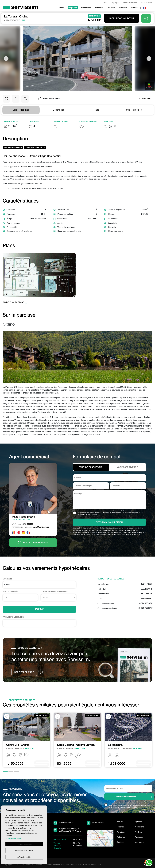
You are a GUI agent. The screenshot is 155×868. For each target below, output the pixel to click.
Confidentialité (76, 865)
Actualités (104, 3)
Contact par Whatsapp (33, 543)
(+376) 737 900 (146, 3)
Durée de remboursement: (54, 592)
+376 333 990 (23, 524)
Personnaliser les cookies (24, 850)
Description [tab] (59, 110)
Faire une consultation (122, 18)
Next (149, 59)
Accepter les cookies (24, 844)
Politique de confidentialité (86, 513)
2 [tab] (11, 772)
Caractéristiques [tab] (21, 110)
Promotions (86, 8)
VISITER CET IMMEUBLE (128, 467)
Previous (6, 59)
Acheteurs (99, 8)
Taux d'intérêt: (11, 592)
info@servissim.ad (130, 3)
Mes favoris (139, 842)
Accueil (61, 8)
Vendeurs (111, 8)
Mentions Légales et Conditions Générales (52, 865)
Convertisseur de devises (111, 579)
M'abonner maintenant (126, 797)
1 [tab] (5, 772)
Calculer (39, 609)
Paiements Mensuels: (13, 617)
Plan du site (96, 865)
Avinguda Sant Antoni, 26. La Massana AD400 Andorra (70, 830)
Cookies (87, 865)
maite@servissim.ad (31, 527)
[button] (16, 99)
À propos (116, 3)
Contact (135, 8)
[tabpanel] (27, 740)
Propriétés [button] (73, 8)
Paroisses (123, 8)
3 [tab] (17, 772)
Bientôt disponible (24, 672)
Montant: (8, 579)
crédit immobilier (134, 110)
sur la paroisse (49, 99)
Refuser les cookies (24, 857)
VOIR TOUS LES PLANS (15, 302)
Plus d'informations (14, 839)
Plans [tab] (96, 110)
